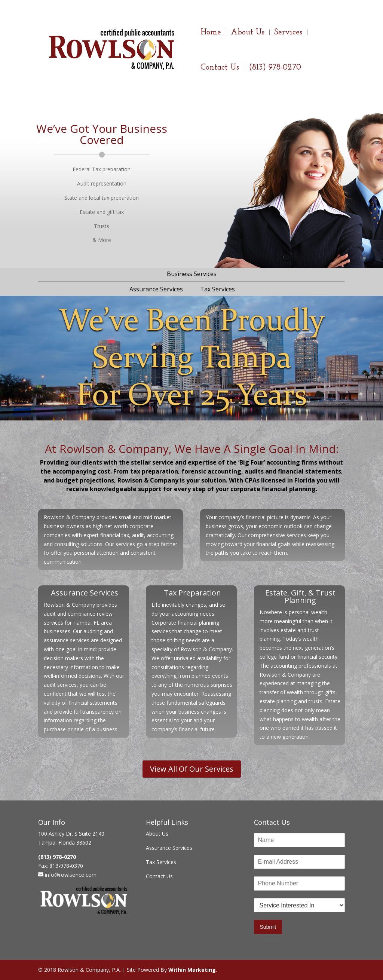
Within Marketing (192, 970)
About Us (248, 33)
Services (288, 33)
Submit (268, 927)
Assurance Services (156, 289)
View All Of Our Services (192, 769)
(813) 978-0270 (275, 68)
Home (211, 33)
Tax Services (217, 289)
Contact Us (220, 68)
